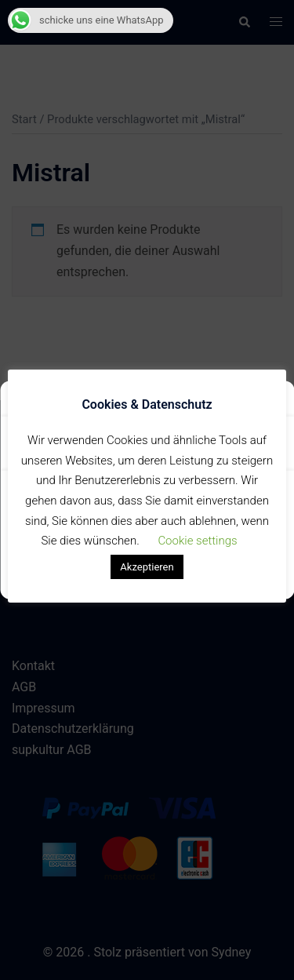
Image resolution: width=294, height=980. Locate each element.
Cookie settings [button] (197, 541)
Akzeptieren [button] (147, 567)
